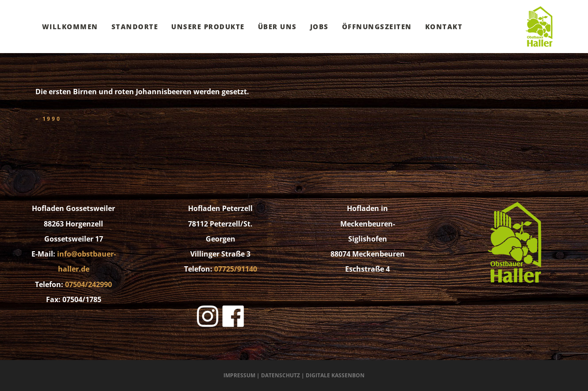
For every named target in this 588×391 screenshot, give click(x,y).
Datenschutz (281, 375)
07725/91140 (236, 269)
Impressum (239, 375)
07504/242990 (88, 284)
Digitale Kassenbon (335, 375)
